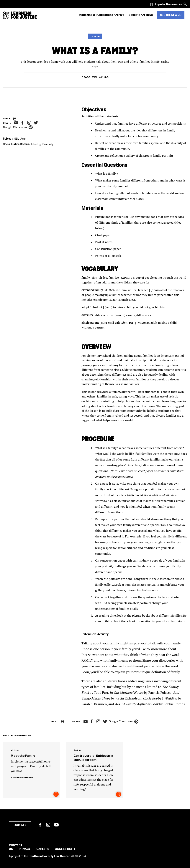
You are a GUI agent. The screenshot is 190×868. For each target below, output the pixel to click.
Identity (36, 144)
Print (7, 119)
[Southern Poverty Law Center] (6, 15)
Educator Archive (141, 15)
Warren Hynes (24, 778)
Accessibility (65, 849)
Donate (20, 825)
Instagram (29, 123)
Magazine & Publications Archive (102, 15)
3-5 (106, 77)
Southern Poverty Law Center (49, 856)
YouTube (56, 825)
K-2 (101, 77)
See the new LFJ (171, 15)
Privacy (25, 849)
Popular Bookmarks (168, 5)
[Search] (185, 4)
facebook (22, 123)
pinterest (31, 127)
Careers (43, 849)
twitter (36, 123)
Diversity (48, 144)
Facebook (40, 825)
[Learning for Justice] (24, 15)
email (16, 123)
